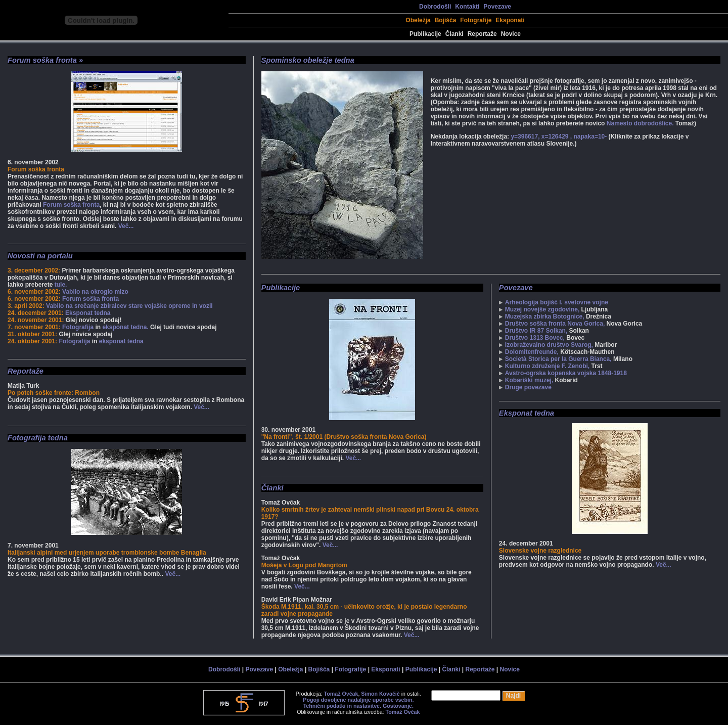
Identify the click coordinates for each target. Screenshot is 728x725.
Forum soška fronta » (45, 60)
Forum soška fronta (71, 205)
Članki (454, 34)
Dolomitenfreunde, (532, 352)
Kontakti (467, 7)
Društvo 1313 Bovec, (535, 338)
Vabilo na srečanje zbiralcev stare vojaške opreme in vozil (129, 306)
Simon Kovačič (380, 694)
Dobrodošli (435, 7)
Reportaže (482, 34)
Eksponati (510, 20)
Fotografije (476, 20)
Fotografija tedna (38, 438)
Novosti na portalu (40, 256)
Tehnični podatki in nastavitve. (342, 706)
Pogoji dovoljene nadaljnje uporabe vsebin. (358, 700)
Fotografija (78, 327)
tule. (61, 285)
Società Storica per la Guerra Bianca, (558, 359)
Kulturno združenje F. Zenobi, (547, 366)
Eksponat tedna (88, 313)
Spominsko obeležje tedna (308, 60)
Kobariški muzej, (529, 380)
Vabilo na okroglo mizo (95, 292)
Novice (511, 34)
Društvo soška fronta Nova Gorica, (555, 324)
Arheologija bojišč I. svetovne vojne (557, 302)
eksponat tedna (121, 341)
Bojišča (446, 20)
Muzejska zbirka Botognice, (545, 316)
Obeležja (418, 20)
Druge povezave (528, 387)
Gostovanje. (398, 706)
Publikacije (425, 34)
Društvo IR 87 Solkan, (536, 331)
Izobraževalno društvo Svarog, (549, 345)
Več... (126, 226)
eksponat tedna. (125, 327)
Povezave (497, 7)
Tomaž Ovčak (341, 694)
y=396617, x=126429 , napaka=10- (559, 137)
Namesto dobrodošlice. (640, 123)
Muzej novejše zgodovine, (542, 309)
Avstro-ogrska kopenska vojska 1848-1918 (566, 373)
